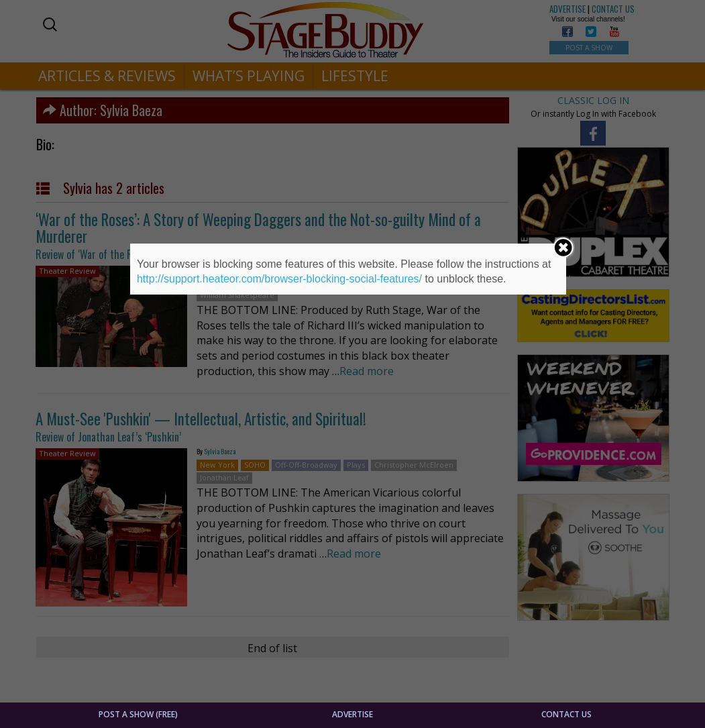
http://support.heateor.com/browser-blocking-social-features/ (279, 279)
